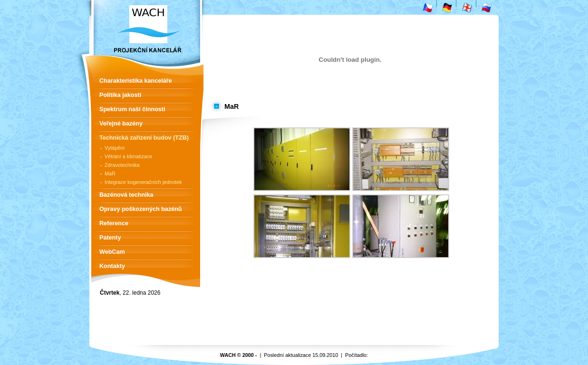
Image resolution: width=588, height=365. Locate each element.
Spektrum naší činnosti (132, 109)
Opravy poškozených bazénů (141, 209)
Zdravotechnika (122, 165)
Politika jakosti (120, 95)
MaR (110, 173)
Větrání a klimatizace (128, 156)
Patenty (110, 238)
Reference (114, 223)
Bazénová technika (126, 195)
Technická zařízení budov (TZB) (144, 138)
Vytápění (115, 148)
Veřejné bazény (121, 124)
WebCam (112, 252)
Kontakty (112, 266)
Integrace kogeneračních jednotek (143, 182)
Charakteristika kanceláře (136, 81)
